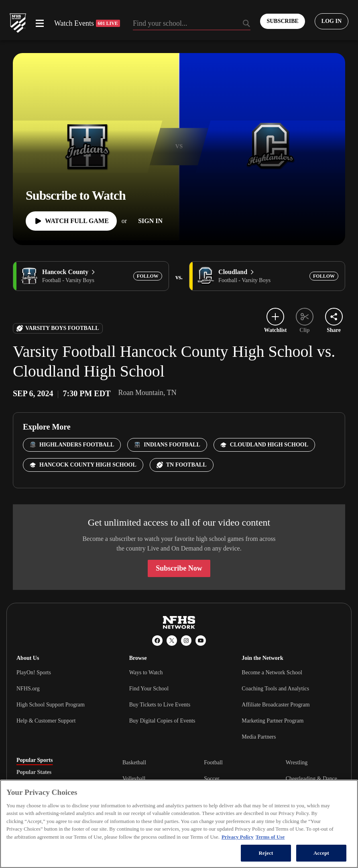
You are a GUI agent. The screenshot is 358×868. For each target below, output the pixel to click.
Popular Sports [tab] (35, 760)
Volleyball (134, 779)
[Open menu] (40, 23)
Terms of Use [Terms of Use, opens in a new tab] (270, 837)
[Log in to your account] (332, 21)
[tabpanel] (232, 778)
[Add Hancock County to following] (148, 276)
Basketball (134, 763)
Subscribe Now (179, 568)
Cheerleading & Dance (311, 779)
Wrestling (297, 763)
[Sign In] (150, 221)
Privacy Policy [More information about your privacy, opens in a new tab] (238, 837)
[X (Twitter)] (172, 641)
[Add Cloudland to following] (324, 276)
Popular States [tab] (34, 772)
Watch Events (87, 23)
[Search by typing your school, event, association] (192, 24)
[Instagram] (186, 641)
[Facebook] (157, 641)
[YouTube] (201, 641)
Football (213, 763)
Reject (266, 853)
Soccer (212, 779)
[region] (179, 824)
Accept (321, 853)
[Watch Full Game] (71, 221)
